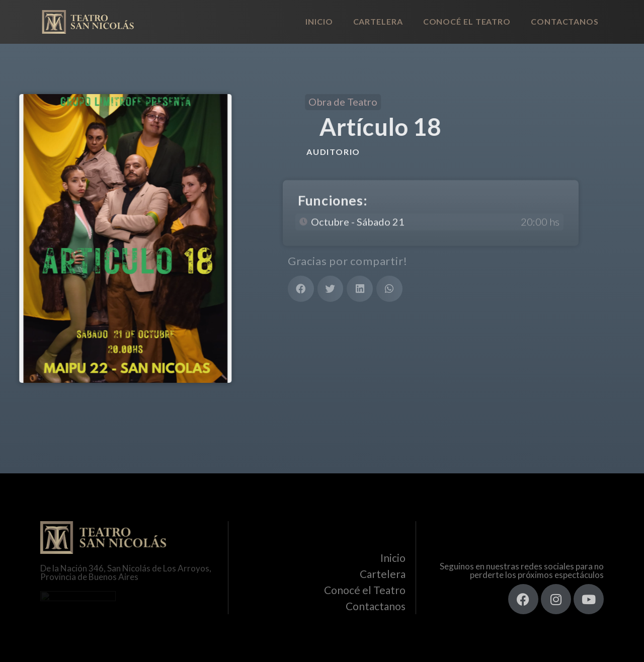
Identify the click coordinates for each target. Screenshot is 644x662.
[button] (301, 289)
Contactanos (565, 21)
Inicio (319, 21)
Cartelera (378, 21)
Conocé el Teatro (467, 21)
